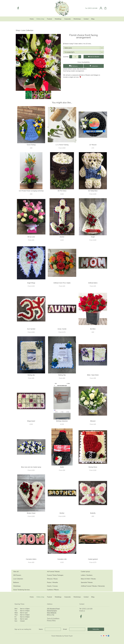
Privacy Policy (51, 621)
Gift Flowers (17, 575)
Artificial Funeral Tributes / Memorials (93, 586)
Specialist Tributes (87, 582)
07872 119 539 (93, 8)
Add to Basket (94, 57)
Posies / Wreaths (53, 582)
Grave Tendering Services (22, 590)
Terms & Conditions (53, 618)
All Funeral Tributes (53, 572)
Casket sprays (85, 572)
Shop (18, 30)
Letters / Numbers (87, 575)
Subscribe (96, 629)
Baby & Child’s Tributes (88, 579)
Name (41, 629)
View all (16, 572)
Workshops (17, 586)
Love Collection (27, 30)
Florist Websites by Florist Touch (62, 636)
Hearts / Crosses (52, 586)
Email (65, 629)
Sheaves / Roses (52, 579)
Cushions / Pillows (53, 590)
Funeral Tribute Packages (55, 575)
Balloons (16, 582)
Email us (82, 611)
